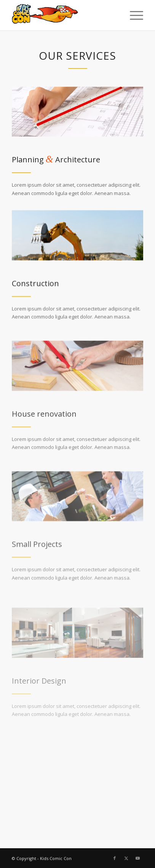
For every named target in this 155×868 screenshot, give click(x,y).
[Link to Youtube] (137, 858)
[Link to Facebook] (115, 858)
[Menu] (133, 15)
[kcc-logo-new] (65, 15)
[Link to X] (126, 858)
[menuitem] (133, 15)
